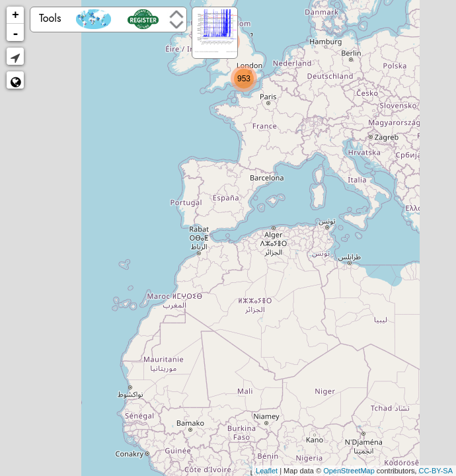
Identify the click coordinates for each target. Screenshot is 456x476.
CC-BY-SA (436, 471)
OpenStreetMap (349, 471)
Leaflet (267, 471)
